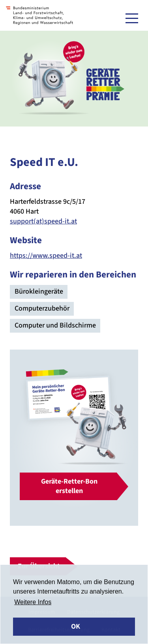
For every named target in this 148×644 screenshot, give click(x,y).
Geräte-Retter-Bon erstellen (69, 486)
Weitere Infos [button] (33, 602)
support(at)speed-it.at (43, 221)
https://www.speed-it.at (46, 256)
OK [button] (76, 626)
